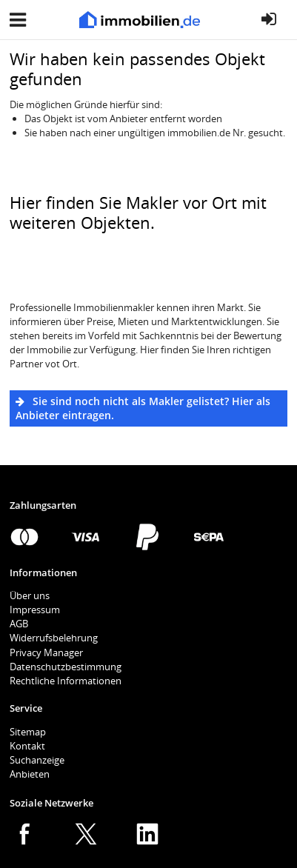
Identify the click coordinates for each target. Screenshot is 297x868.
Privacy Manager (46, 652)
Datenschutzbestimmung (66, 667)
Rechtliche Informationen (66, 681)
